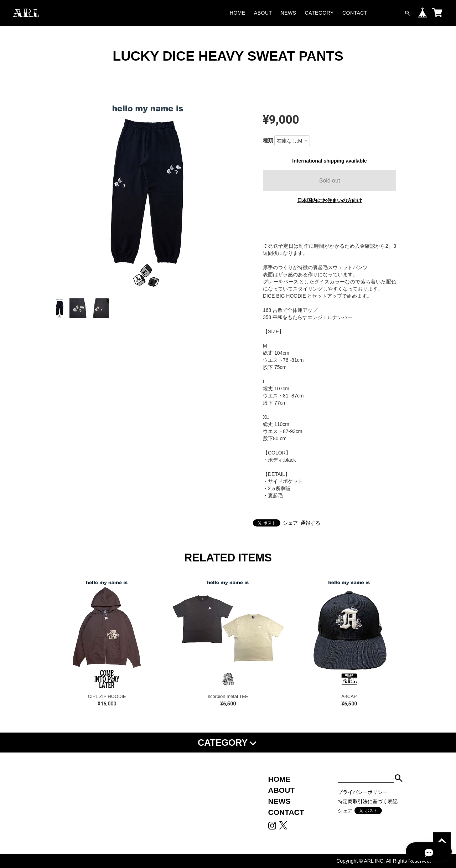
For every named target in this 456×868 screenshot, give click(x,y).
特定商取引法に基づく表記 (368, 801)
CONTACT (355, 13)
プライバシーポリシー (363, 792)
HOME (238, 13)
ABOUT (263, 13)
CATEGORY (319, 13)
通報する (310, 523)
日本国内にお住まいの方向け (330, 200)
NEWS (289, 13)
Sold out (330, 181)
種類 (268, 140)
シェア (290, 523)
